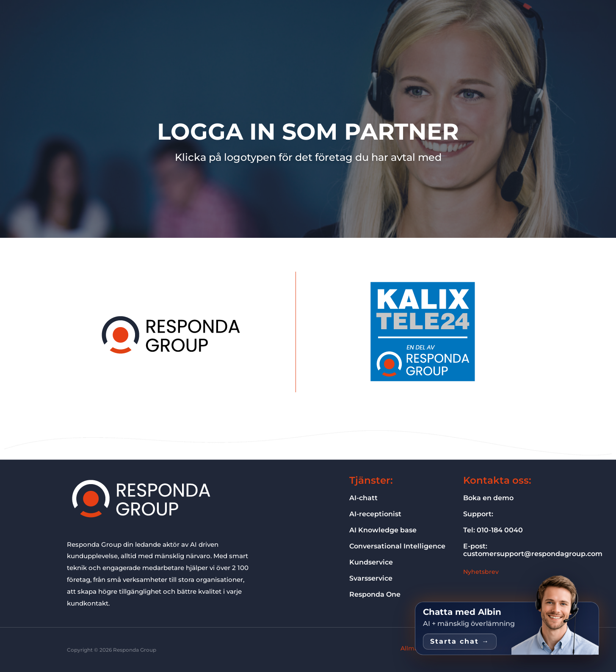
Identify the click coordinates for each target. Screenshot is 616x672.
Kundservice (373, 562)
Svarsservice (373, 578)
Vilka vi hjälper (311, 21)
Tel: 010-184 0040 (496, 530)
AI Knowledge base (387, 530)
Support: (480, 514)
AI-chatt (365, 498)
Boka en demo (492, 498)
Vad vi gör (262, 21)
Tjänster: (373, 480)
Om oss (357, 21)
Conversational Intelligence (403, 546)
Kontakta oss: (500, 480)
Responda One (212, 21)
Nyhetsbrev (481, 571)
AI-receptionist (378, 514)
